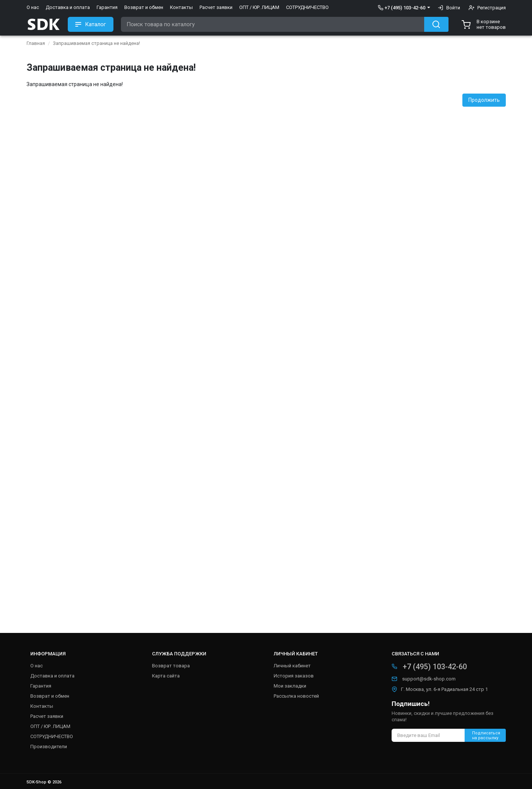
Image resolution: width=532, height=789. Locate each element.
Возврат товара (171, 666)
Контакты (181, 7)
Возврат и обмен (144, 7)
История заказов (294, 676)
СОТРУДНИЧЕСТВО (307, 7)
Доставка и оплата (68, 7)
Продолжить (484, 100)
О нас (33, 7)
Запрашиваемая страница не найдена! (96, 43)
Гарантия (107, 7)
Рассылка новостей (296, 696)
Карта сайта (166, 676)
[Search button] (436, 24)
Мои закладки (290, 686)
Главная (36, 43)
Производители (49, 747)
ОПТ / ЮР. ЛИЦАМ (259, 7)
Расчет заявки (216, 7)
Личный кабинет (292, 666)
